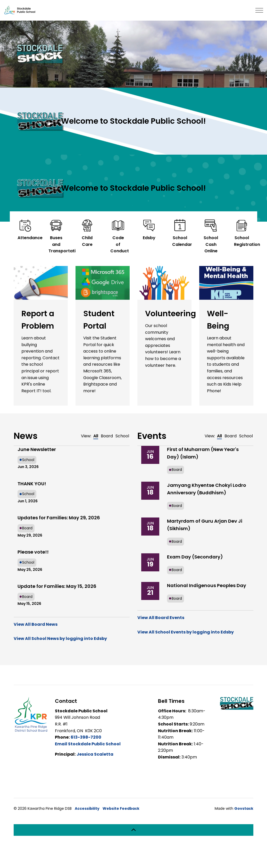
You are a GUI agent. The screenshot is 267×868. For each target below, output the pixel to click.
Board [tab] (107, 436)
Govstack (244, 808)
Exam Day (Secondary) (195, 557)
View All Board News (36, 624)
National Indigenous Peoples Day (207, 585)
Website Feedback (121, 808)
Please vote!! (33, 552)
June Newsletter (37, 449)
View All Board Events (161, 618)
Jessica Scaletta (95, 754)
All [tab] (96, 436)
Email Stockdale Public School (88, 744)
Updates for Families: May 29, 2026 (59, 518)
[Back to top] (133, 830)
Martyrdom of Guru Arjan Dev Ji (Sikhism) (205, 525)
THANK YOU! (32, 484)
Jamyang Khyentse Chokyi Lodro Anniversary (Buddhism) (207, 489)
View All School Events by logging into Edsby (186, 632)
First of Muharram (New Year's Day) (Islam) (203, 453)
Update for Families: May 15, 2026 (57, 586)
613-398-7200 (86, 737)
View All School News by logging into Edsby (60, 639)
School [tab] (122, 436)
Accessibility (87, 808)
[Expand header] (259, 10)
